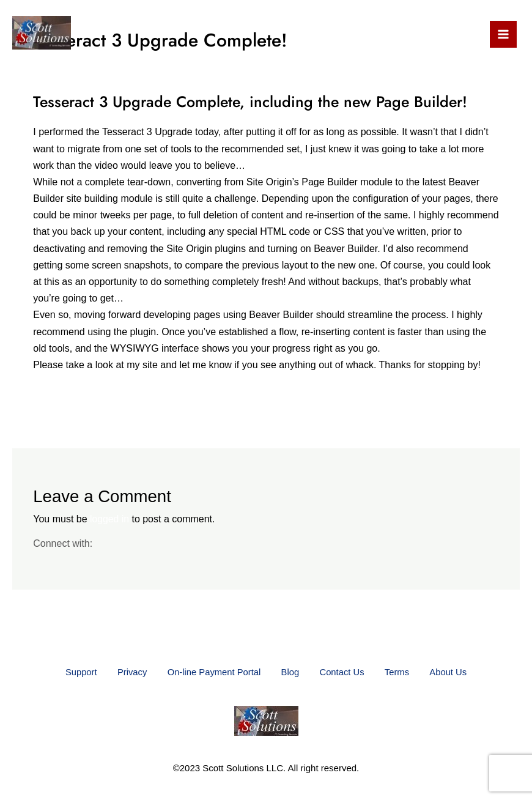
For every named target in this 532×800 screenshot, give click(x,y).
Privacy (123, 672)
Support (67, 672)
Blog (290, 672)
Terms (406, 672)
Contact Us (347, 672)
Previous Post (52, 419)
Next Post (490, 419)
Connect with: (63, 543)
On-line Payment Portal (209, 672)
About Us (462, 672)
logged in (110, 519)
